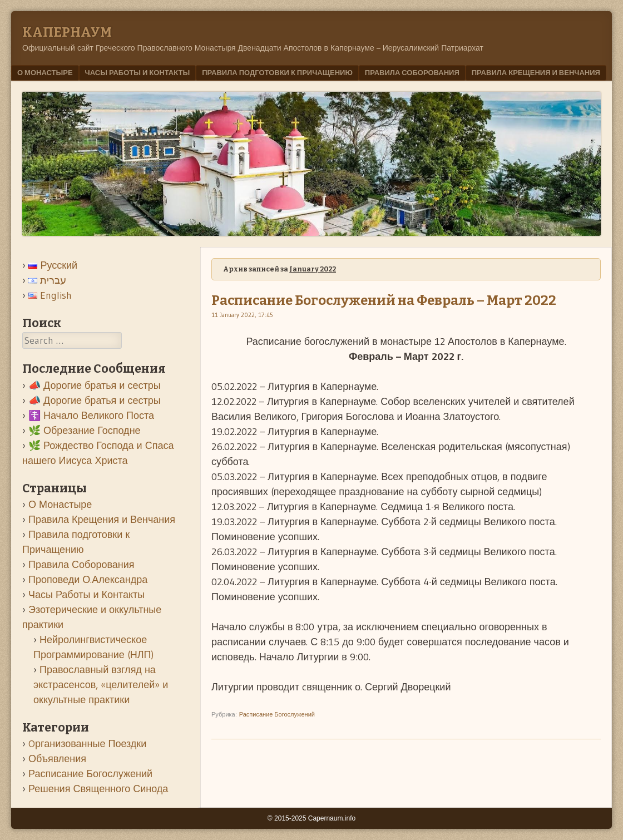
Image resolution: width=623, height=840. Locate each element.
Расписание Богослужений (277, 714)
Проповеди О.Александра (88, 580)
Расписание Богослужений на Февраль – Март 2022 (384, 300)
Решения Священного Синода (98, 789)
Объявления (57, 759)
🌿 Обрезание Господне (85, 431)
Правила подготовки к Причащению (277, 72)
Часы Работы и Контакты (138, 72)
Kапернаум (67, 32)
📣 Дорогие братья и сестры (95, 386)
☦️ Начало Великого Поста (91, 416)
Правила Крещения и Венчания (536, 72)
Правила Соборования (412, 72)
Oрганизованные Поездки (87, 744)
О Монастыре (45, 72)
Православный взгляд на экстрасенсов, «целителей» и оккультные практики (101, 685)
